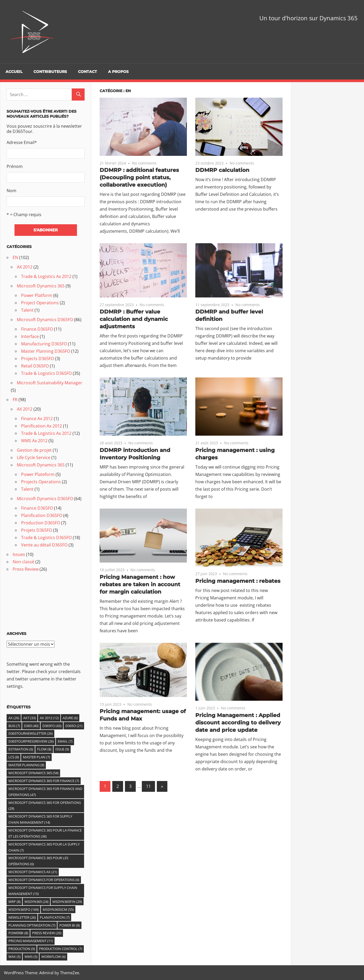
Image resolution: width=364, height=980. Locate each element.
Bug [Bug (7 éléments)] (14, 726)
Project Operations (40, 303)
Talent (27, 310)
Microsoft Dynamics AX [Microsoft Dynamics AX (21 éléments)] (33, 872)
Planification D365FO (42, 515)
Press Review (26, 569)
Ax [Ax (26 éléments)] (14, 718)
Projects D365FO (38, 359)
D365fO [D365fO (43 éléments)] (52, 726)
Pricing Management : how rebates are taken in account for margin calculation (140, 584)
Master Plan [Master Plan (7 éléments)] (37, 757)
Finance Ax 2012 (37, 419)
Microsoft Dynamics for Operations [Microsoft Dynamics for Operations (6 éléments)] (44, 880)
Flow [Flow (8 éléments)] (44, 749)
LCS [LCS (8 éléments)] (14, 757)
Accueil (14, 72)
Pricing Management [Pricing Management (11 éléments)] (31, 941)
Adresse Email (22, 142)
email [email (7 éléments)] (65, 741)
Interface (30, 336)
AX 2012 (25, 267)
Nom (11, 191)
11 (148, 786)
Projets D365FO (37, 530)
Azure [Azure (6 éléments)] (70, 718)
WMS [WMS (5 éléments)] (31, 957)
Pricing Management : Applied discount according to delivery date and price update (238, 723)
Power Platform (37, 295)
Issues (19, 554)
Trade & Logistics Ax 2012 (46, 276)
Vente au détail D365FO (44, 545)
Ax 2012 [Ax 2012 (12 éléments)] (49, 718)
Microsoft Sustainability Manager (50, 383)
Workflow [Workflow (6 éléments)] (54, 957)
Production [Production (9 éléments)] (22, 949)
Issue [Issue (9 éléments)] (62, 749)
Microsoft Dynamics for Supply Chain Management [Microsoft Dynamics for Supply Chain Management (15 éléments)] (43, 891)
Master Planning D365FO (46, 351)
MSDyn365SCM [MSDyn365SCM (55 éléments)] (58, 909)
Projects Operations (41, 482)
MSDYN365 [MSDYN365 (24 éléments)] (37, 902)
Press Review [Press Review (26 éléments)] (47, 933)
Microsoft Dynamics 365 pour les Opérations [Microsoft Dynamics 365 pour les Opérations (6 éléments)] (38, 861)
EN (15, 257)
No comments (144, 163)
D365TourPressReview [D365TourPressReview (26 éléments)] (31, 741)
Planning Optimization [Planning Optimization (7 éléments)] (32, 925)
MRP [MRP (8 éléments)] (14, 902)
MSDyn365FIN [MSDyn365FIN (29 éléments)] (67, 902)
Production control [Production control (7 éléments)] (61, 949)
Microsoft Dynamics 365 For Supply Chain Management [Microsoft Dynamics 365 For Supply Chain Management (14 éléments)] (40, 819)
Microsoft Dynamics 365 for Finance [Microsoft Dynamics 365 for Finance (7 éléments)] (44, 781)
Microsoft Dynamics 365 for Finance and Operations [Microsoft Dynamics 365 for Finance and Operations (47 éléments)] (45, 792)
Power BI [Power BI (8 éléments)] (70, 925)
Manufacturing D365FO (44, 344)
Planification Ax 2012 (42, 426)
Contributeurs (50, 72)
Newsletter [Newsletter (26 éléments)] (22, 917)
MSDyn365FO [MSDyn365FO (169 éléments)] (24, 909)
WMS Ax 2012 (34, 441)
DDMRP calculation (222, 170)
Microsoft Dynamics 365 (41, 286)
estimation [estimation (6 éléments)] (21, 749)
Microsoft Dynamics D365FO (45, 320)
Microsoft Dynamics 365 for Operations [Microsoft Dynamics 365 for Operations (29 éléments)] (45, 806)
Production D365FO (41, 523)
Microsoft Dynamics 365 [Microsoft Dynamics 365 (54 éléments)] (33, 773)
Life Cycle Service (34, 457)
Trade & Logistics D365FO (46, 373)
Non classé (23, 562)
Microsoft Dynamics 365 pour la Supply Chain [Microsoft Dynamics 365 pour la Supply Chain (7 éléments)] (44, 847)
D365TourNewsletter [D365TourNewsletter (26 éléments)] (31, 733)
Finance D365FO (37, 329)
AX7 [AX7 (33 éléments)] (30, 718)
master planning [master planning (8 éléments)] (26, 765)
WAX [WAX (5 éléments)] (14, 957)
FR (15, 400)
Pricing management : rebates (238, 581)
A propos (118, 72)
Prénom (15, 166)
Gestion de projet (34, 450)
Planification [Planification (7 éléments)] (55, 917)
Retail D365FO (35, 366)
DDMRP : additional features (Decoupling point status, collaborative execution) (139, 177)
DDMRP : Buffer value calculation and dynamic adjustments (134, 319)
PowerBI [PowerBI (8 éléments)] (18, 933)
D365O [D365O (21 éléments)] (74, 726)
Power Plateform (38, 474)
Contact (88, 72)
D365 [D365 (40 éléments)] (31, 726)
